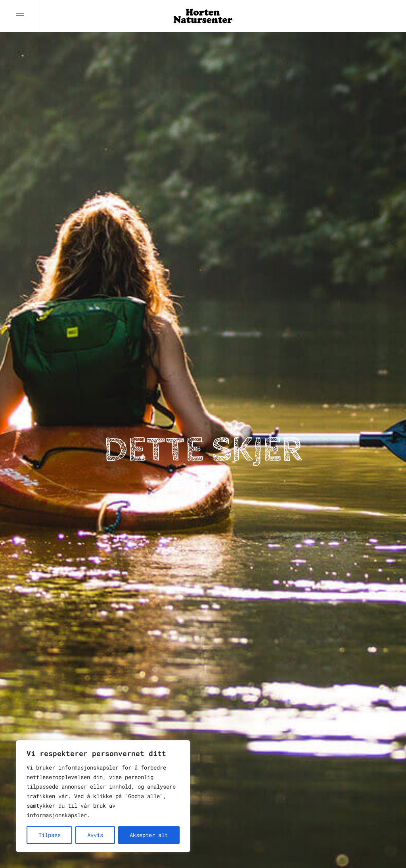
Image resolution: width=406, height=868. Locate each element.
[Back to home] (203, 16)
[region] (103, 796)
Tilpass (50, 835)
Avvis (95, 835)
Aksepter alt (149, 835)
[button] (20, 16)
